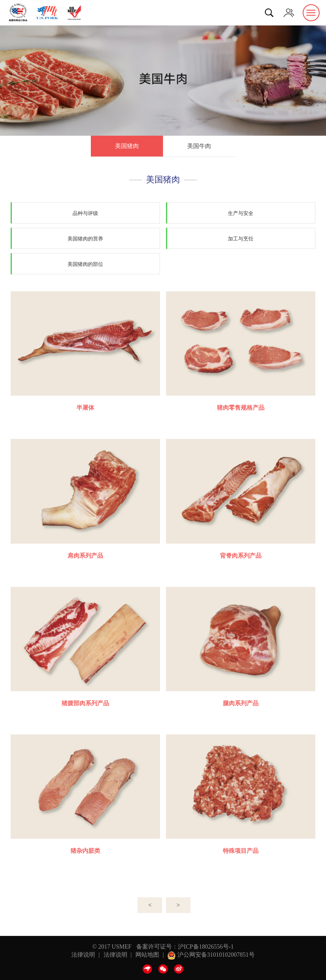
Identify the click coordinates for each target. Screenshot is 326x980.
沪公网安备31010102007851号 (211, 955)
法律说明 (83, 955)
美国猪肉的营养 (85, 239)
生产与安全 (241, 213)
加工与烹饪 (241, 239)
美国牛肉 (199, 146)
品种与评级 (85, 213)
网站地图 (147, 955)
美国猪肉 (127, 146)
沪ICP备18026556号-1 (206, 947)
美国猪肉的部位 (85, 264)
